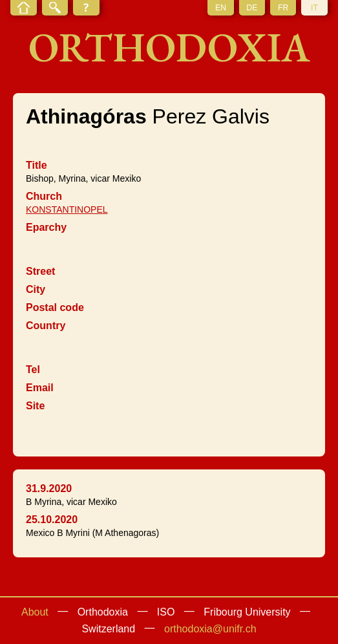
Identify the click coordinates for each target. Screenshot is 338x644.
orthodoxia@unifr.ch (210, 629)
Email (40, 388)
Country (46, 326)
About (35, 612)
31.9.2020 (49, 488)
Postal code (55, 307)
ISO (166, 612)
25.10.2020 (52, 520)
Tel (33, 370)
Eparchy (46, 227)
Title (37, 165)
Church (44, 196)
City (36, 289)
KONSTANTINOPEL (67, 209)
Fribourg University (247, 612)
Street (40, 271)
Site (35, 406)
